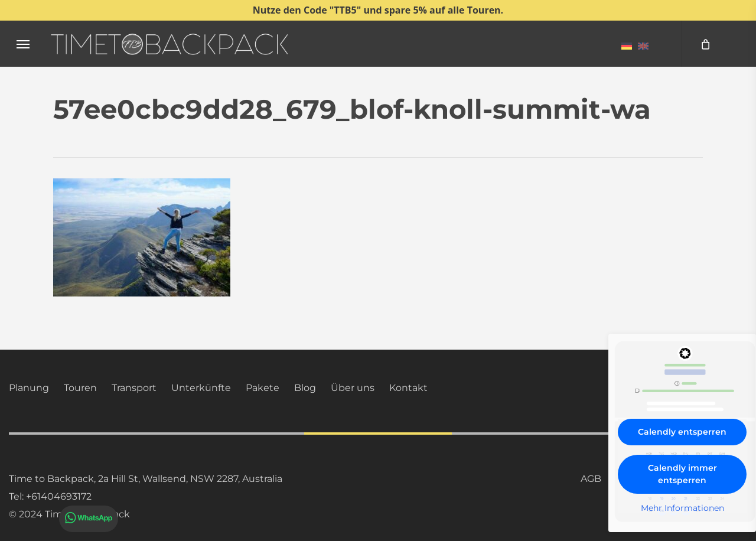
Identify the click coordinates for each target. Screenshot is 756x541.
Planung (29, 388)
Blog (305, 388)
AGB (591, 479)
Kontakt (408, 388)
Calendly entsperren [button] (682, 432)
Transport (134, 388)
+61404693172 (59, 496)
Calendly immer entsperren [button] (682, 474)
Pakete (263, 388)
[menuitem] (627, 45)
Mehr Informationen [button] (682, 508)
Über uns (353, 388)
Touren (80, 388)
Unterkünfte (201, 388)
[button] (23, 44)
